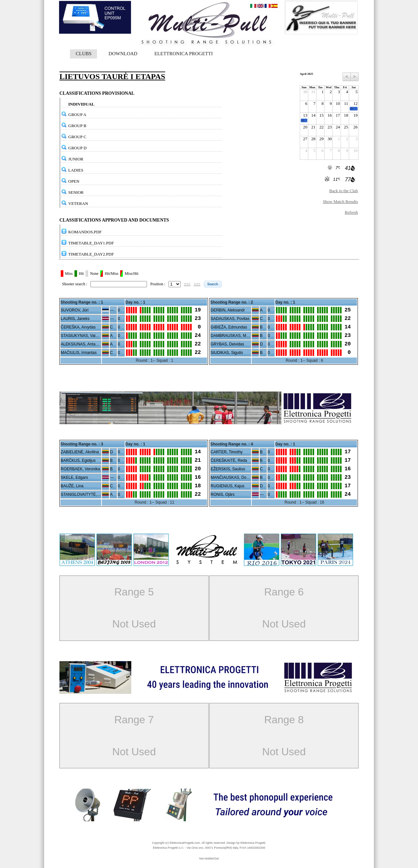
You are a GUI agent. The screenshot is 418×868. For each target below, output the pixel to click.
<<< (187, 284)
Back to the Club (344, 191)
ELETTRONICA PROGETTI (184, 54)
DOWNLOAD (123, 54)
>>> (197, 284)
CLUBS (84, 54)
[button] (213, 284)
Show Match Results (340, 201)
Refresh (351, 212)
